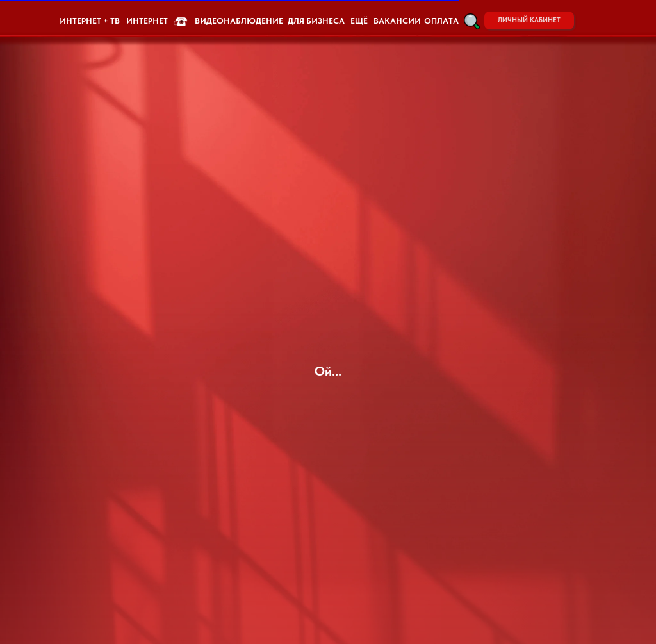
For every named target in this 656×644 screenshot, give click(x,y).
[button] (472, 21)
